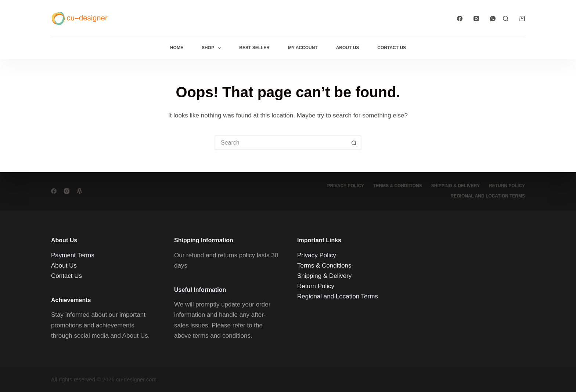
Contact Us (392, 48)
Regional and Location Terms (488, 196)
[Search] (506, 19)
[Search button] (354, 143)
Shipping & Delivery (456, 186)
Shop (213, 48)
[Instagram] (476, 19)
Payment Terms (73, 255)
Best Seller (254, 48)
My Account (303, 48)
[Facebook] (460, 19)
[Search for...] (281, 143)
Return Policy (507, 186)
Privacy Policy (346, 186)
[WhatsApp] (493, 19)
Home (177, 48)
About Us (348, 48)
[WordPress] (80, 191)
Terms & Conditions (398, 186)
